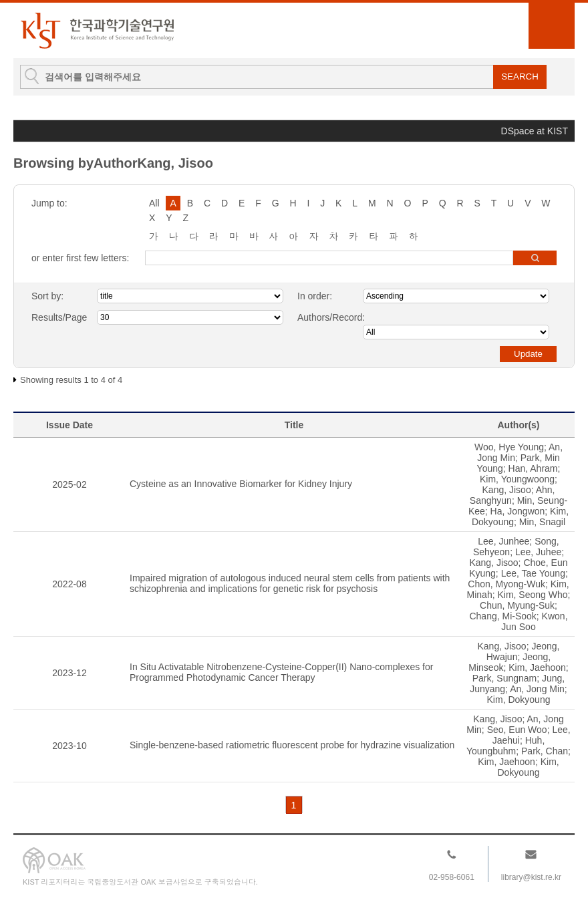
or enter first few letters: (80, 258)
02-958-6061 (452, 877)
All (154, 203)
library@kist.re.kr (531, 877)
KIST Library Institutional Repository (97, 30)
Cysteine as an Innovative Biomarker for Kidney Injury (241, 484)
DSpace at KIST (535, 131)
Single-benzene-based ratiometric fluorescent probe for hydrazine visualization (292, 745)
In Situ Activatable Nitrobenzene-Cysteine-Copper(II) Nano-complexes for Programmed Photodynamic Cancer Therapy (281, 672)
